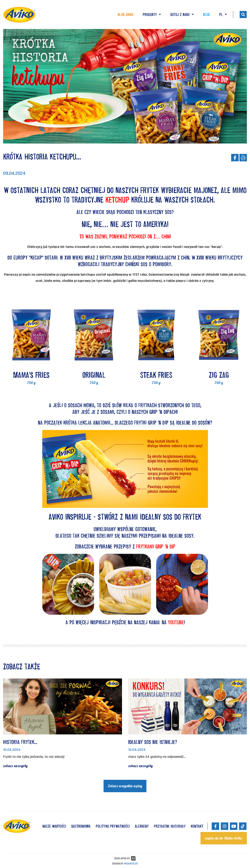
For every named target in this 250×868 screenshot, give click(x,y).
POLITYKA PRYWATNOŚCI (113, 826)
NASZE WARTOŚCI (54, 826)
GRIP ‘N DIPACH (163, 412)
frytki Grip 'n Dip (151, 423)
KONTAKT (197, 826)
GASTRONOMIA (81, 826)
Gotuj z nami (182, 14)
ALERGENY (142, 826)
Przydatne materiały (170, 826)
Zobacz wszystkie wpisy (125, 786)
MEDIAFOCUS (131, 864)
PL (223, 14)
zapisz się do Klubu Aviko (224, 838)
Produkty (152, 14)
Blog (206, 14)
